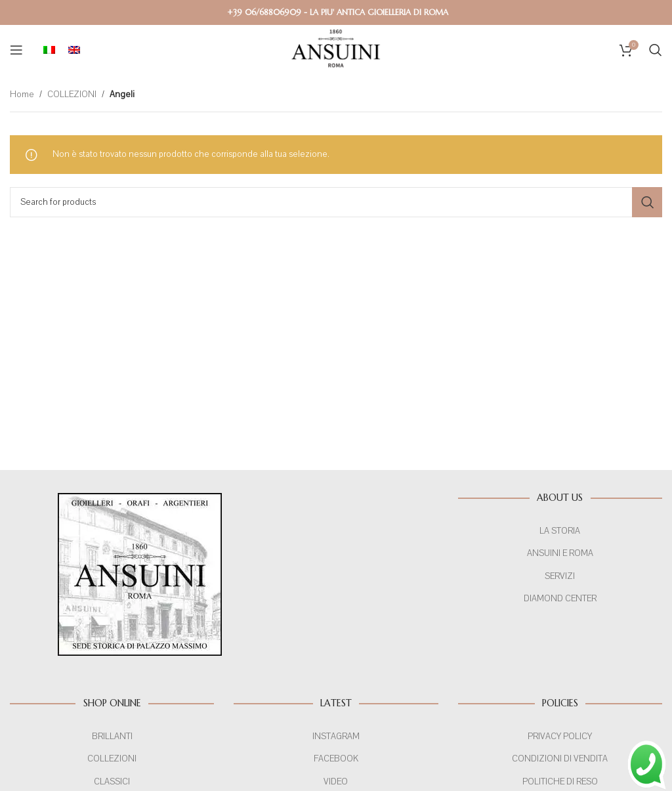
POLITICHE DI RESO (560, 782)
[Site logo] (336, 49)
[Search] (656, 50)
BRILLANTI (112, 737)
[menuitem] (49, 50)
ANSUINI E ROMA (560, 553)
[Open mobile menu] (16, 50)
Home (21, 95)
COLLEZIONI (69, 95)
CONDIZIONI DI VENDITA (560, 759)
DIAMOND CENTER (560, 599)
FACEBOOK (336, 759)
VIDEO (336, 782)
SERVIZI (560, 576)
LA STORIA (560, 531)
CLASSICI (112, 782)
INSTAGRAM (336, 737)
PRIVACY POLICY (560, 737)
